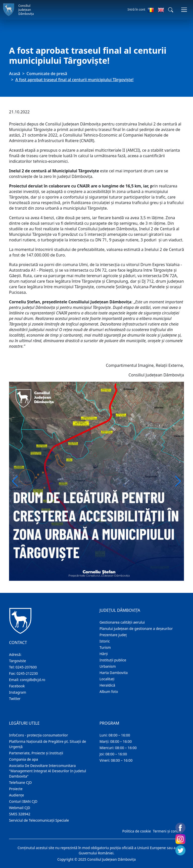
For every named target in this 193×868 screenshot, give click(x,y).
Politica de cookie (136, 831)
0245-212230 (27, 673)
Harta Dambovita (114, 673)
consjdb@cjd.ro (33, 680)
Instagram (18, 692)
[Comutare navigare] (184, 10)
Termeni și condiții (168, 831)
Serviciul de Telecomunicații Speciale (39, 820)
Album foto (109, 692)
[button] (171, 10)
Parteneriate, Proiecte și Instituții (36, 753)
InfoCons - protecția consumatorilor (39, 735)
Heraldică (107, 685)
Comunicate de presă (47, 74)
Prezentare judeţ (113, 635)
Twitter (15, 699)
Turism (105, 647)
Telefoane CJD (20, 782)
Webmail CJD (20, 808)
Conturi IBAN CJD (23, 801)
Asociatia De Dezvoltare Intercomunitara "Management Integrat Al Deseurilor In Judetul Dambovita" (47, 771)
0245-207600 (26, 667)
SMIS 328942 (20, 814)
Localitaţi (107, 679)
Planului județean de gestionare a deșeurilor (136, 629)
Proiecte (16, 789)
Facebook (17, 686)
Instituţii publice (113, 660)
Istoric (105, 641)
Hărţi (104, 654)
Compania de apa (23, 759)
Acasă (15, 74)
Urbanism (108, 666)
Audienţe (16, 795)
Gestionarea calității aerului (122, 622)
